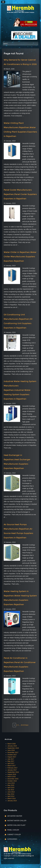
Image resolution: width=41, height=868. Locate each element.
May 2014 (11, 794)
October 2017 (12, 755)
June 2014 (11, 792)
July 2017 (11, 759)
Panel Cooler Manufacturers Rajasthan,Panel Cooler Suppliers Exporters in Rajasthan (20, 194)
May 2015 (11, 785)
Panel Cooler (13, 830)
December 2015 (13, 779)
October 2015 (12, 781)
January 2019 (12, 746)
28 (22, 725)
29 (24, 725)
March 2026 (11, 744)
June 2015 (11, 783)
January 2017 (12, 770)
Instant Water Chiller (17, 821)
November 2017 (13, 752)
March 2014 (11, 798)
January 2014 (12, 801)
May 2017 (11, 761)
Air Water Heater (15, 816)
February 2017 (12, 768)
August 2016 (12, 774)
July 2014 (11, 790)
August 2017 (12, 757)
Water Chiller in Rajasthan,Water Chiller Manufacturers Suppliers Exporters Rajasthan (20, 257)
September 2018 (13, 748)
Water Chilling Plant (16, 825)
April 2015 (11, 787)
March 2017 (11, 766)
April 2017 (11, 763)
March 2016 (11, 777)
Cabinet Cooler (14, 834)
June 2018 (11, 750)
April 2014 (11, 796)
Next (27, 725)
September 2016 (13, 772)
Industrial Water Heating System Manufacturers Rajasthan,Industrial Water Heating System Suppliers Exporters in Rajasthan (20, 390)
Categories (12, 839)
